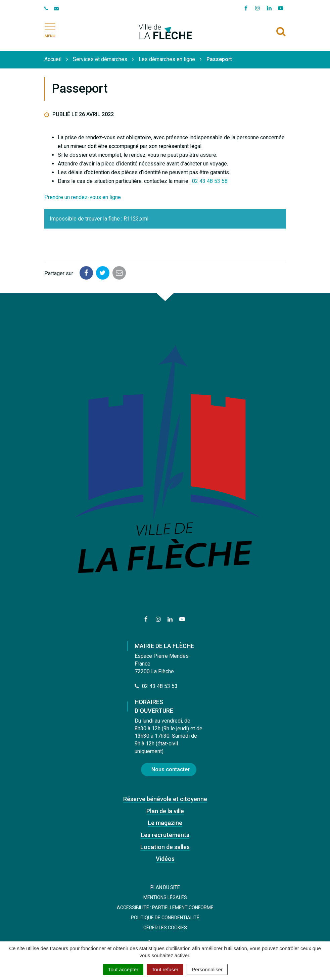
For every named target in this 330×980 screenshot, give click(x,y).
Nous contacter (171, 769)
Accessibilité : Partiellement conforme (165, 908)
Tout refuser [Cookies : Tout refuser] (165, 969)
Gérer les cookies (165, 928)
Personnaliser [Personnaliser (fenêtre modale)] (207, 969)
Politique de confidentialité (165, 918)
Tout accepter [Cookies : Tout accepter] (123, 969)
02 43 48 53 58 (210, 181)
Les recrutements (165, 835)
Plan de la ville (165, 811)
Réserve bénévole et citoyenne (165, 799)
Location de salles (165, 847)
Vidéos (165, 859)
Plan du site (165, 887)
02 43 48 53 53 (156, 686)
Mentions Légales (165, 897)
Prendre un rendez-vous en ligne (83, 197)
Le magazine (165, 823)
